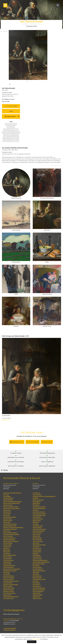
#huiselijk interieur (13, 131)
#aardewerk (16, 126)
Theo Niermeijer (37, 550)
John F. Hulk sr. (7, 507)
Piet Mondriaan (37, 548)
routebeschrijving (47, 435)
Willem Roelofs (7, 557)
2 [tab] (29, 74)
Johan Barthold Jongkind (10, 510)
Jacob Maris (6, 541)
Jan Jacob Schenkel (8, 572)
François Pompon (37, 560)
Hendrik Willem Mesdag (10, 548)
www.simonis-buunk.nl (9, 615)
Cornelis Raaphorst (38, 562)
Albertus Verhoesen (9, 583)
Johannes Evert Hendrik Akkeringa (12, 486)
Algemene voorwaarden (10, 628)
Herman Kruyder (37, 541)
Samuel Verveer (7, 588)
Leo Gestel (36, 517)
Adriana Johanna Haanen (39, 522)
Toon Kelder (36, 540)
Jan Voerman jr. (37, 578)
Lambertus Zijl (36, 590)
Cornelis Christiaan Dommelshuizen (13, 495)
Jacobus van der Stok (9, 581)
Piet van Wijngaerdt (38, 585)
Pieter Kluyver (7, 524)
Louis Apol (6, 488)
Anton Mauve (7, 546)
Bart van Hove (7, 503)
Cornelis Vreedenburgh (39, 581)
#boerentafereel (8, 128)
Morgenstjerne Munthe (39, 557)
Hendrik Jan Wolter (38, 588)
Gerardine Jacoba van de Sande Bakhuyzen (44, 489)
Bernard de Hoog (37, 531)
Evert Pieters (36, 559)
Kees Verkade (36, 576)
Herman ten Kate (8, 514)
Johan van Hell (37, 527)
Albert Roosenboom (8, 560)
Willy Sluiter (36, 565)
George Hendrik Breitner (39, 502)
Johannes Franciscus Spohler (11, 574)
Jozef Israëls (6, 508)
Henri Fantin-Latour (38, 512)
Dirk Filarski (36, 515)
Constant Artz (36, 486)
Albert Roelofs (7, 555)
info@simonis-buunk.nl (9, 617)
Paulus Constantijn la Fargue (11, 500)
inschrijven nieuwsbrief (10, 621)
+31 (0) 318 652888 (11, 99)
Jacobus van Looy (37, 552)
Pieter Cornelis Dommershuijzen (12, 496)
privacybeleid (36, 639)
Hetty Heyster (36, 529)
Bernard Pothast (8, 550)
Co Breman (36, 503)
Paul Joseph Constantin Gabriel (11, 502)
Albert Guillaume (37, 521)
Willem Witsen (37, 586)
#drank (16, 128)
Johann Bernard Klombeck (10, 522)
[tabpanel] (28, 55)
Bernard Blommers (8, 493)
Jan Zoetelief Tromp (8, 591)
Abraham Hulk (7, 505)
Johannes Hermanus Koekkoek (11, 527)
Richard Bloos (36, 496)
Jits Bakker (35, 491)
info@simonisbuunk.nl (17, 435)
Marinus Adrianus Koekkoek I (11, 534)
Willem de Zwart (37, 591)
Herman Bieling (37, 495)
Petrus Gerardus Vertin (9, 586)
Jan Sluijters (36, 567)
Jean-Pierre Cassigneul (39, 505)
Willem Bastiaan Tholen (39, 572)
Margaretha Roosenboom (10, 564)
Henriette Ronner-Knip (9, 559)
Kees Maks (36, 546)
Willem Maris (7, 545)
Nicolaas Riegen (8, 552)
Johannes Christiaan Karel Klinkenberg (13, 521)
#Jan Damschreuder (11, 117)
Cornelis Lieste (7, 540)
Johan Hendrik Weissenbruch (11, 590)
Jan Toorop (36, 574)
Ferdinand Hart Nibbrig (39, 524)
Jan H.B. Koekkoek (8, 529)
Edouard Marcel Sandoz (39, 564)
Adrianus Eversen (8, 498)
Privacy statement (8, 630)
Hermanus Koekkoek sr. (9, 531)
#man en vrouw (14, 134)
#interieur (6, 134)
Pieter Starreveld (37, 571)
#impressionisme (7, 126)
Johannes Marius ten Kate (10, 517)
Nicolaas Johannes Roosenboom (12, 562)
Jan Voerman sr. (37, 579)
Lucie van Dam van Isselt (39, 507)
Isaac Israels (36, 536)
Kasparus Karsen (8, 512)
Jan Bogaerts (36, 498)
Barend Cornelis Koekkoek (10, 526)
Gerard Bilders (7, 489)
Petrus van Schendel (9, 571)
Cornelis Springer (8, 579)
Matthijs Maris (7, 543)
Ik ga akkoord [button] (32, 642)
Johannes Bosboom (8, 491)
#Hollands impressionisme (11, 123)
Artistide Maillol (37, 545)
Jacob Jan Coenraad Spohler (11, 578)
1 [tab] (27, 74)
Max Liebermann (37, 543)
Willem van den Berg (38, 493)
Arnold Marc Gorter (38, 519)
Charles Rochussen (8, 553)
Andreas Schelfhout (9, 569)
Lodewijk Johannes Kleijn (10, 519)
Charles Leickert (8, 538)
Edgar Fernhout (37, 514)
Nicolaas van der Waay (39, 583)
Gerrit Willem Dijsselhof (39, 508)
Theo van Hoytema (38, 534)
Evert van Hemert (37, 526)
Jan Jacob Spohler (8, 576)
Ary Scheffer (7, 567)
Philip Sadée (7, 565)
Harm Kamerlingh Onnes (39, 538)
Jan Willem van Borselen (39, 500)
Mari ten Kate (7, 515)
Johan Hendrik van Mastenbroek (41, 555)
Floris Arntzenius (37, 488)
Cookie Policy (7, 632)
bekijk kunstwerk (6, 413)
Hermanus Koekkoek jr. (9, 533)
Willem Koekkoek (8, 536)
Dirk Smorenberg (37, 569)
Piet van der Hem (37, 533)
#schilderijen (11, 120)
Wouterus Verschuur (9, 585)
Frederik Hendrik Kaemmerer (40, 553)
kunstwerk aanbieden (9, 623)
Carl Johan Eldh (37, 510)
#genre (5, 131)
